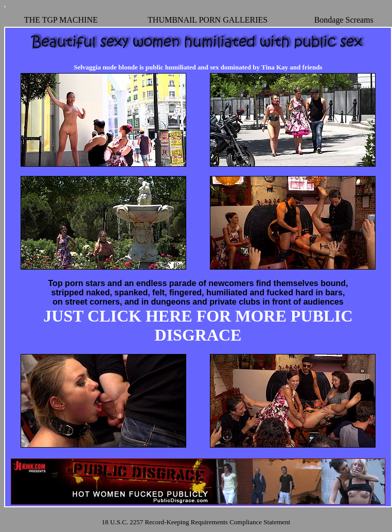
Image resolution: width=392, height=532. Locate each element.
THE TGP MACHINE (61, 20)
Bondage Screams (344, 20)
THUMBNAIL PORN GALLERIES (208, 20)
